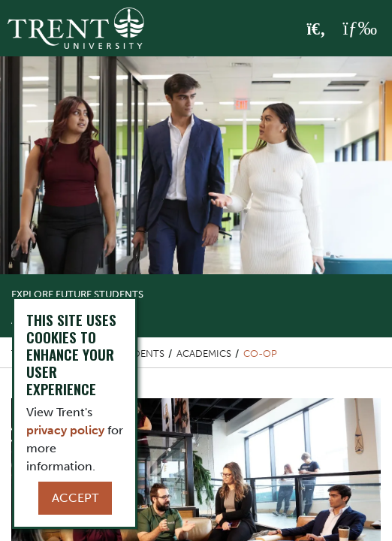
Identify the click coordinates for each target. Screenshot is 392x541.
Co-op (260, 354)
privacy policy (65, 430)
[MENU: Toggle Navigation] (360, 29)
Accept (75, 498)
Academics (204, 354)
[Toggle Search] (317, 29)
